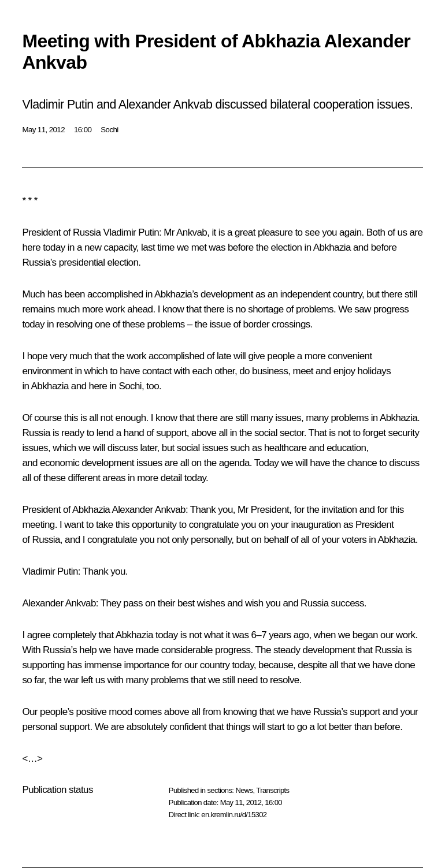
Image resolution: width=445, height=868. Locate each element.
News (244, 790)
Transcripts (272, 790)
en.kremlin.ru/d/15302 (234, 815)
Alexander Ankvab (148, 510)
